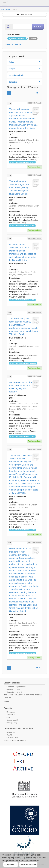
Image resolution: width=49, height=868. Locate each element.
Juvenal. (13, 140)
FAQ (8, 717)
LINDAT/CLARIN (13, 738)
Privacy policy (12, 723)
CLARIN (9, 735)
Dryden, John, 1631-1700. (28, 404)
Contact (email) (12, 720)
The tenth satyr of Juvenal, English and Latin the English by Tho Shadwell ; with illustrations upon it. (19, 188)
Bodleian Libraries (13, 689)
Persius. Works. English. (28, 272)
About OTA (11, 715)
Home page (11, 712)
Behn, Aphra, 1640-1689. (21, 406)
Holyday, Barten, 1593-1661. (21, 275)
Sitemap (7, 701)
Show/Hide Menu (25, 15)
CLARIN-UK (11, 732)
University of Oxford (14, 692)
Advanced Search (13, 44)
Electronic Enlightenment (16, 687)
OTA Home (6, 9)
